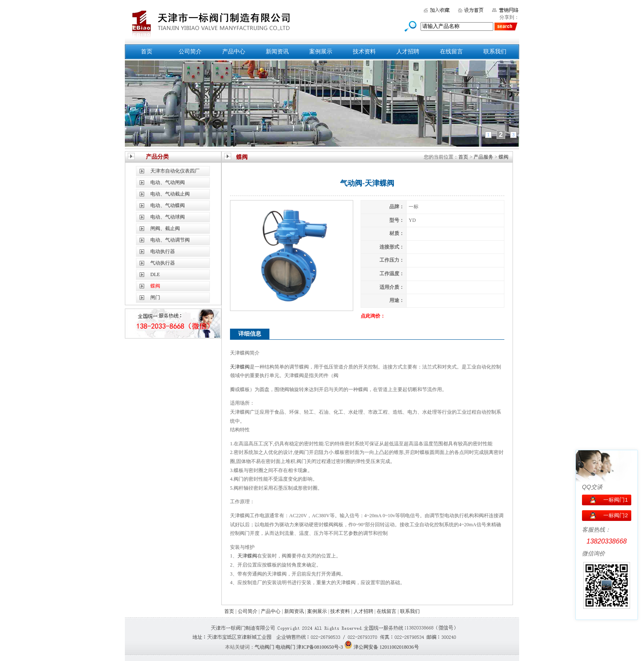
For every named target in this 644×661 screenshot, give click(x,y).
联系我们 (495, 52)
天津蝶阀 (240, 367)
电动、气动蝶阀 (168, 205)
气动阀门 (264, 647)
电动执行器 (163, 251)
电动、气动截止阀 (170, 194)
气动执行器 (163, 263)
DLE (155, 274)
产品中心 (234, 52)
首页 (147, 52)
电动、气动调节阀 (170, 240)
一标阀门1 (615, 500)
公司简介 (190, 52)
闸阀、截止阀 (165, 228)
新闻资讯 (277, 52)
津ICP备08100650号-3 (320, 647)
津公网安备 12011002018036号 (386, 647)
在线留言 (451, 52)
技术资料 (364, 52)
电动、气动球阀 (168, 217)
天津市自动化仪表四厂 (175, 171)
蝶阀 (504, 157)
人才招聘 (408, 52)
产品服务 (483, 157)
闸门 (155, 297)
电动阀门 (285, 647)
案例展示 (321, 52)
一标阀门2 (615, 515)
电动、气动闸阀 (168, 182)
